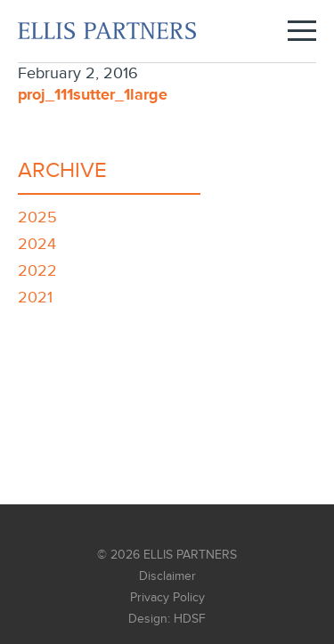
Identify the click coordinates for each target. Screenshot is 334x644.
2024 (37, 244)
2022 (37, 271)
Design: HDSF (167, 619)
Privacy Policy (167, 598)
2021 (35, 298)
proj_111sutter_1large (93, 95)
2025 (37, 217)
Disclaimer (167, 576)
